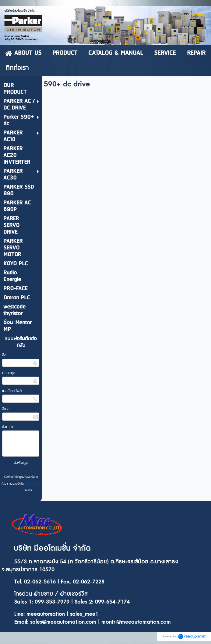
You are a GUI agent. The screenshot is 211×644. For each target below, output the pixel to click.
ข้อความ (8, 427)
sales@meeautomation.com (63, 622)
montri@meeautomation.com (136, 622)
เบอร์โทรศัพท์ (12, 391)
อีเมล (6, 409)
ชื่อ (4, 355)
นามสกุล (9, 373)
